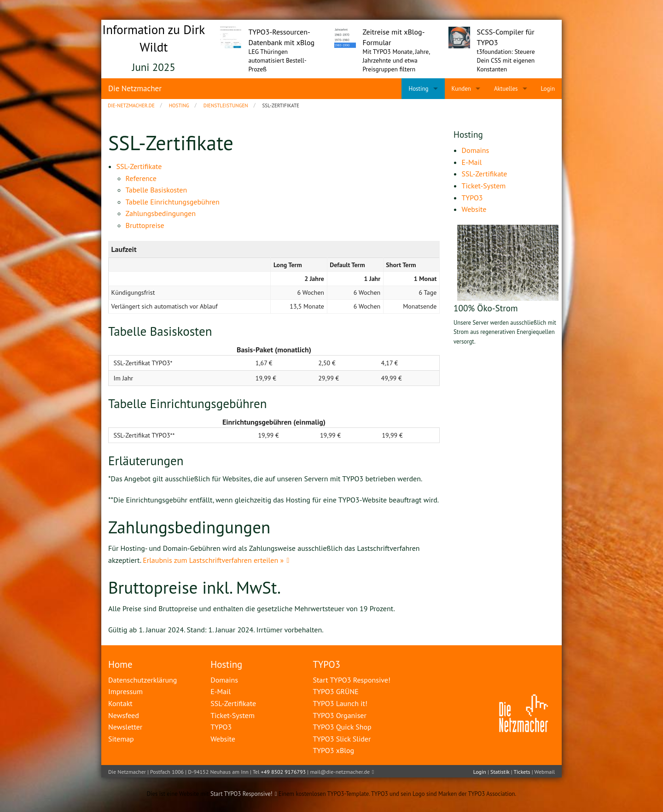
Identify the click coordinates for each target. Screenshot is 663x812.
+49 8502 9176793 (284, 772)
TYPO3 (326, 664)
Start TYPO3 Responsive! (241, 794)
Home (120, 664)
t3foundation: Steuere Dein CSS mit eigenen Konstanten (506, 60)
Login (480, 772)
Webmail (545, 772)
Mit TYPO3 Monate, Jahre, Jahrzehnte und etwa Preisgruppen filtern (396, 60)
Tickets (522, 772)
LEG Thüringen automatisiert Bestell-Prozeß (278, 60)
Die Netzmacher (135, 88)
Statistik (500, 772)
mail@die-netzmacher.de (340, 772)
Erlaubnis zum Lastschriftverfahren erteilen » (213, 560)
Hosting (226, 664)
